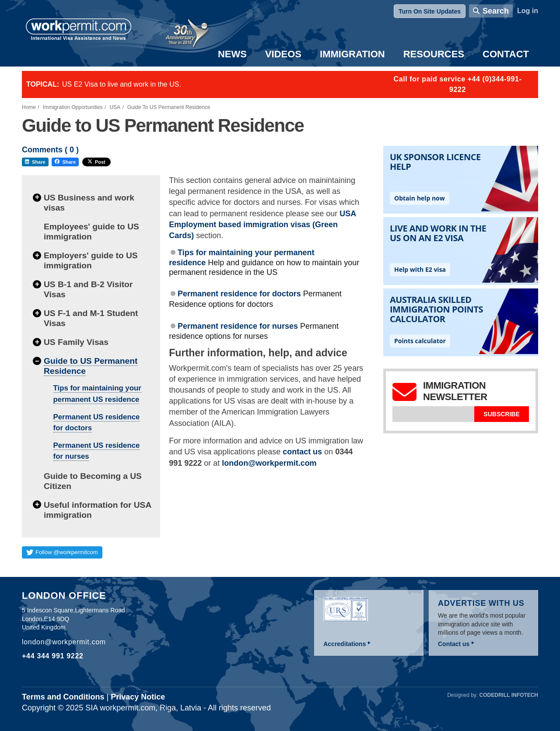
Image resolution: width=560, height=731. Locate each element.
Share (35, 162)
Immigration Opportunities (73, 107)
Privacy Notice (138, 697)
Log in (528, 11)
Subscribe (501, 414)
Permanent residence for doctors (239, 294)
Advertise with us (481, 603)
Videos (283, 54)
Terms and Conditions (63, 697)
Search (496, 11)
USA (115, 107)
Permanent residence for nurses (238, 326)
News (232, 54)
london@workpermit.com (269, 463)
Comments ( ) (50, 150)
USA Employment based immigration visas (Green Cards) (262, 225)
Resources (434, 54)
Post (96, 162)
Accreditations (345, 644)
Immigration (352, 54)
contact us (302, 452)
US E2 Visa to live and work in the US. (122, 84)
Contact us (454, 644)
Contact (506, 54)
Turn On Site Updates (430, 11)
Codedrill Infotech (509, 695)
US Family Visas (76, 342)
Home (29, 107)
